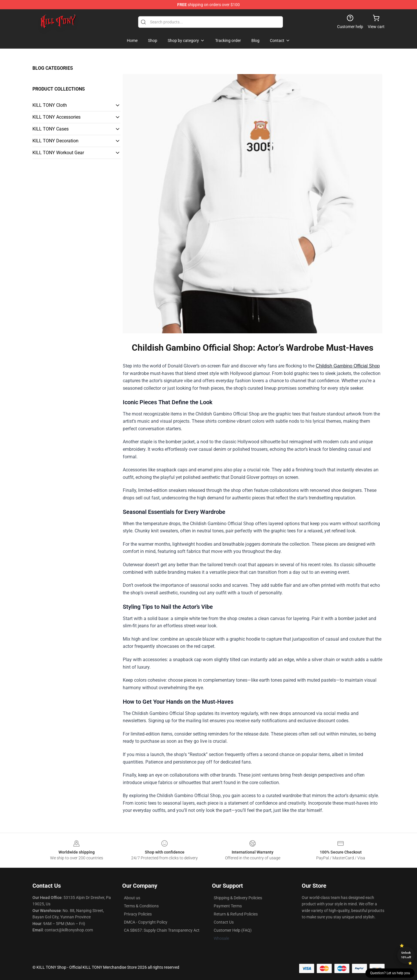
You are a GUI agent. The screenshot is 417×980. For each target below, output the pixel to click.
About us (132, 898)
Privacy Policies (138, 914)
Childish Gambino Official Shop (348, 366)
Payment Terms (228, 906)
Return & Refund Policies (236, 914)
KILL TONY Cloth (50, 105)
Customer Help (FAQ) (233, 930)
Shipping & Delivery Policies (238, 898)
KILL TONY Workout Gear (58, 153)
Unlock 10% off (406, 955)
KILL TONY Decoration (55, 141)
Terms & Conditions (141, 906)
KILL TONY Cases (51, 129)
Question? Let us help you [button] (390, 973)
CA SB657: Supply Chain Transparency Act (162, 930)
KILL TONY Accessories (56, 117)
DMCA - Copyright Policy (146, 922)
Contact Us (224, 922)
